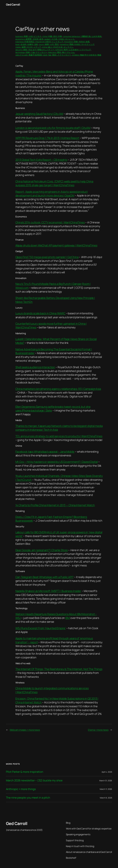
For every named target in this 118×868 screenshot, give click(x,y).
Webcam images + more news (25, 730)
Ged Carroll (13, 5)
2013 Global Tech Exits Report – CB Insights (41, 160)
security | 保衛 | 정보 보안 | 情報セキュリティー (35, 50)
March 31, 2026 (106, 781)
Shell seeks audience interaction (35, 367)
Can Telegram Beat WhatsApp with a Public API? (45, 577)
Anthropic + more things (21, 789)
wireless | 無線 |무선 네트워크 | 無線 (87, 55)
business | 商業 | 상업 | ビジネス (28, 36)
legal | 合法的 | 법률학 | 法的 (27, 44)
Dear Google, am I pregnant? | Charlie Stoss (42, 550)
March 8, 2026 (106, 798)
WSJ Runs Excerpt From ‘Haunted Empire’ (41, 628)
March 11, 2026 (106, 789)
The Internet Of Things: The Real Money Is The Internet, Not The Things (59, 669)
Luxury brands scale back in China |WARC (40, 313)
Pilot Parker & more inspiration (25, 772)
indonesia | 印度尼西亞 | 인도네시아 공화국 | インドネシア (39, 42)
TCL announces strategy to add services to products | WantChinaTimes (59, 436)
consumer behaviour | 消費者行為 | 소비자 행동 (82, 36)
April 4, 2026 (107, 772)
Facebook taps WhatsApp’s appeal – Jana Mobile (45, 452)
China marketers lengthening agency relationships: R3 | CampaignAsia (58, 389)
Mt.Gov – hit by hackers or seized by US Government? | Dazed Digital (57, 462)
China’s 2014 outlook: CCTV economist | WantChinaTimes (50, 222)
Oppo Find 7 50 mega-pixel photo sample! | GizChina (47, 257)
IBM (68, 618)
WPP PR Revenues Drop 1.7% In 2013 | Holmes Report (47, 138)
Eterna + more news (98, 730)
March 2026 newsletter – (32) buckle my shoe (34, 781)
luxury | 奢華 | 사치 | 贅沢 (49, 44)
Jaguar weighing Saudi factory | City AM (39, 114)
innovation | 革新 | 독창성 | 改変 (77, 42)
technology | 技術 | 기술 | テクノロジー (31, 52)
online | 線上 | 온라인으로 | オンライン (58, 47)
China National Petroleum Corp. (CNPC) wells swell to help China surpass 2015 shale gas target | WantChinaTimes (54, 183)
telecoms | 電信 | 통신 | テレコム (61, 52)
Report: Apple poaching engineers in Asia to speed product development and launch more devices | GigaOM (52, 194)
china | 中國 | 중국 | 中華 (52, 36)
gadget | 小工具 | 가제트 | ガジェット (59, 39)
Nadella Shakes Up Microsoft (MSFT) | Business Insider (48, 591)
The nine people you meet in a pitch (28, 798)
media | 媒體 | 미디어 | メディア (28, 47)
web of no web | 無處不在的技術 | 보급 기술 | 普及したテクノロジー (43, 55)
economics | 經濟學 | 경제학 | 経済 (29, 39)
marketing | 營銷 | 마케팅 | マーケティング (77, 44)
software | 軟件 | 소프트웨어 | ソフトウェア (73, 50)
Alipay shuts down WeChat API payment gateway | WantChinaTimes (56, 245)
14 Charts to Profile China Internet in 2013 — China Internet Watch (55, 505)
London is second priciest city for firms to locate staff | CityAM (53, 128)
